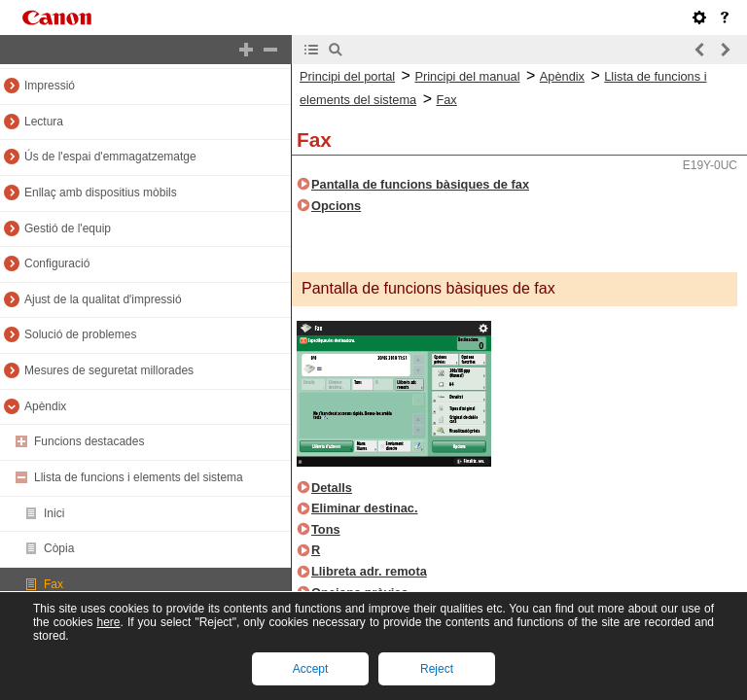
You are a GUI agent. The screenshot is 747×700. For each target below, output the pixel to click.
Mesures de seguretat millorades (109, 370)
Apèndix (45, 406)
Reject (437, 669)
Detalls (332, 488)
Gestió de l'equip (68, 228)
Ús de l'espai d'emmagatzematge (110, 157)
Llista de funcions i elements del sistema (139, 477)
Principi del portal (347, 76)
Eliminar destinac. (365, 508)
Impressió (50, 86)
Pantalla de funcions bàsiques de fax (420, 184)
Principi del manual (467, 76)
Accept (311, 669)
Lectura (44, 122)
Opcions (336, 206)
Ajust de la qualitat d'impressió (103, 299)
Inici (54, 513)
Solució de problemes (80, 334)
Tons (326, 529)
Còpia (59, 548)
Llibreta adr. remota (369, 571)
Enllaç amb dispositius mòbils (101, 192)
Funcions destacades (89, 441)
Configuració (57, 263)
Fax (53, 584)
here (108, 622)
